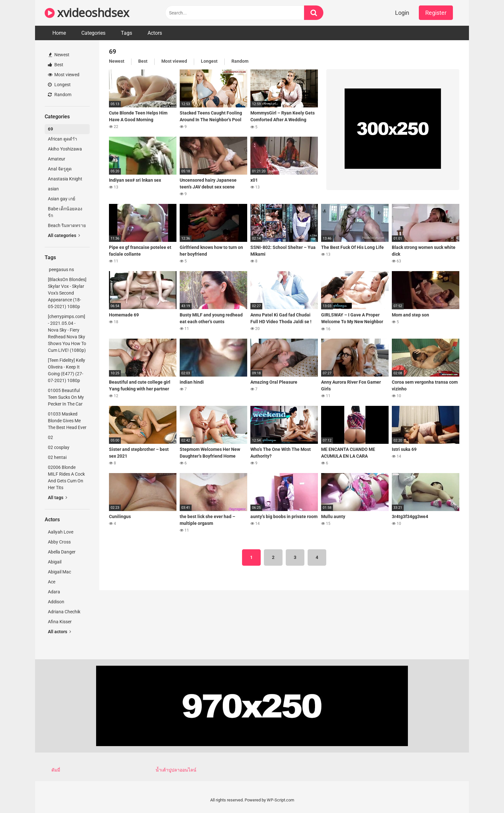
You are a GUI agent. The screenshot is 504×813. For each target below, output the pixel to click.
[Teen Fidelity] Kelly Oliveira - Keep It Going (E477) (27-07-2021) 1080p (67, 370)
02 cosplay (59, 447)
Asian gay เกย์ (62, 199)
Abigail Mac (59, 572)
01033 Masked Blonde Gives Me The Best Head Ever (67, 421)
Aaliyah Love (61, 532)
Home (59, 33)
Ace (52, 582)
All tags (58, 498)
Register (436, 13)
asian (53, 189)
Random (60, 95)
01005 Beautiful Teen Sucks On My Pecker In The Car (66, 397)
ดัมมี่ (56, 770)
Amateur (57, 159)
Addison (56, 602)
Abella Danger (62, 552)
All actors (59, 632)
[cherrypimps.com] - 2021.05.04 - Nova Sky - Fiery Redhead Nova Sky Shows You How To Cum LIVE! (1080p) (67, 333)
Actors (155, 33)
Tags (126, 33)
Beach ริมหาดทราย (67, 225)
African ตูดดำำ (63, 139)
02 (50, 437)
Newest (59, 55)
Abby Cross (59, 542)
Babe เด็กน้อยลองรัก (65, 212)
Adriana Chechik (64, 612)
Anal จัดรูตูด (60, 169)
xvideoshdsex (87, 13)
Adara (54, 592)
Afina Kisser (60, 622)
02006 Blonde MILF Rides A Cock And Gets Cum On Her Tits (66, 477)
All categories (64, 235)
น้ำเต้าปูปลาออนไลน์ (176, 770)
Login (402, 13)
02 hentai (57, 457)
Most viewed (64, 75)
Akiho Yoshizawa (65, 149)
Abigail (55, 562)
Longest (59, 85)
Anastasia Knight (65, 179)
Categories (93, 33)
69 (50, 129)
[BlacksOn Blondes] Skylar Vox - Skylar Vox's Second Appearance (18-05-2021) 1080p (67, 293)
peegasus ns (61, 269)
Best (56, 65)
